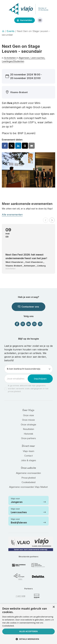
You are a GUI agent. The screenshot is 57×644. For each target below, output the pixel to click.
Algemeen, (25, 58)
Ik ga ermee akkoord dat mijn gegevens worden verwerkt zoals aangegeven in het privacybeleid (28, 388)
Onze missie (28, 420)
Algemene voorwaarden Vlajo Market (28, 487)
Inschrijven (40, 379)
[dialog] (28, 624)
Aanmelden (25, 20)
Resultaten (28, 429)
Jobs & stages (28, 460)
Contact (28, 456)
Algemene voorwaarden (28, 473)
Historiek (28, 434)
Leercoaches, (38, 58)
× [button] (54, 607)
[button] (46, 220)
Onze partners (28, 438)
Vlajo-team (28, 451)
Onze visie (28, 415)
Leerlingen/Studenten (13, 61)
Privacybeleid (28, 478)
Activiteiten (10, 58)
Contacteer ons (28, 307)
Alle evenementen (12, 215)
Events (11, 31)
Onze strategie (28, 425)
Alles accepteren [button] (28, 631)
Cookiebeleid (28, 482)
